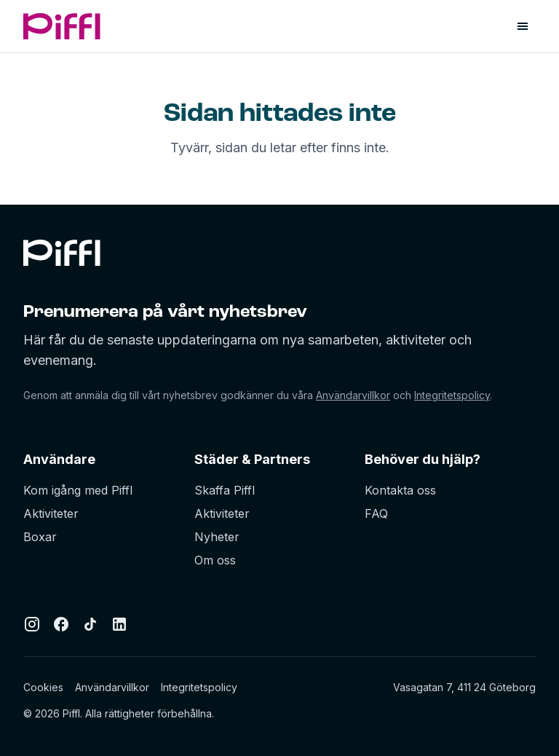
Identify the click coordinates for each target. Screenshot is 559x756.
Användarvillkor (353, 395)
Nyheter (217, 537)
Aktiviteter (51, 513)
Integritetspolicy (452, 395)
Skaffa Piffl (225, 490)
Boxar (40, 537)
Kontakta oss (400, 490)
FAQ (376, 513)
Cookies (43, 687)
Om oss (215, 560)
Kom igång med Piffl (78, 490)
